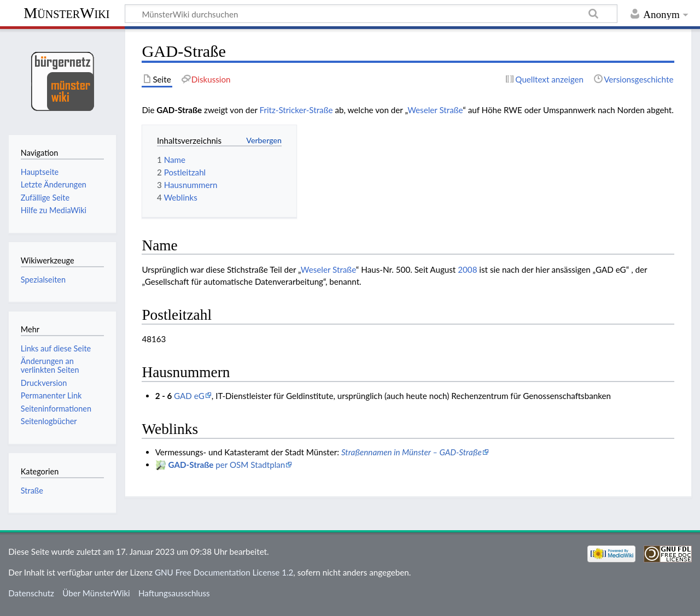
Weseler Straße (435, 110)
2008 (467, 269)
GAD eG (189, 396)
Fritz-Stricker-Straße (296, 110)
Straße (32, 491)
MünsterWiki (66, 13)
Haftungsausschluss (174, 593)
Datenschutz (31, 593)
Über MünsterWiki (96, 593)
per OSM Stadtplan (227, 465)
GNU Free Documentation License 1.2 (224, 572)
